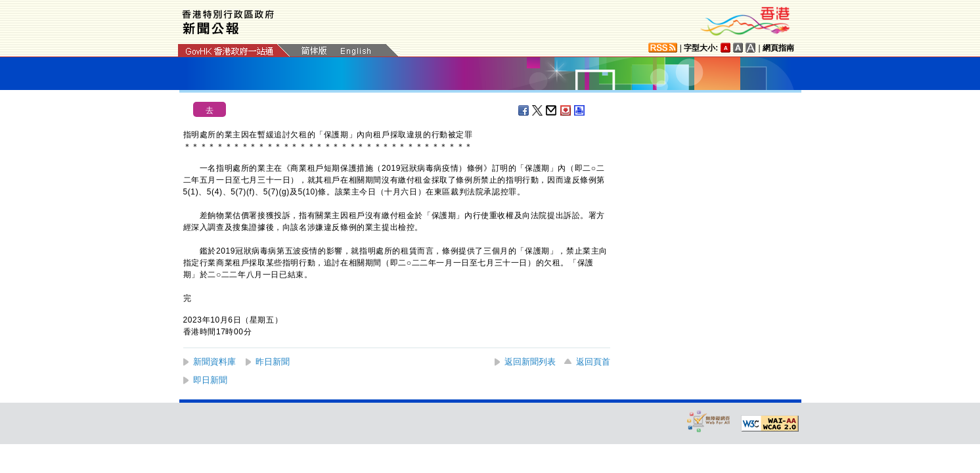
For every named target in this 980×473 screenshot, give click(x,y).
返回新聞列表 (530, 362)
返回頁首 (593, 362)
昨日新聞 (273, 362)
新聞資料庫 (214, 362)
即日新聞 (210, 380)
